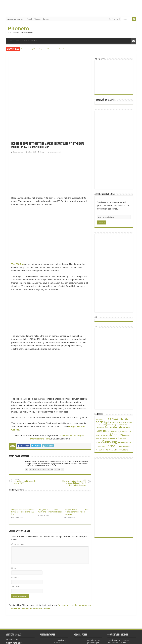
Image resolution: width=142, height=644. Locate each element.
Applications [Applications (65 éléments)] (110, 422)
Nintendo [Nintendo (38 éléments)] (103, 438)
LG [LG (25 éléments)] (130, 431)
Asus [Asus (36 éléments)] (125, 423)
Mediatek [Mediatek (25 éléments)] (99, 436)
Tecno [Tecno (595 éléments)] (111, 446)
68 (22, 593)
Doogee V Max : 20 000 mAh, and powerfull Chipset (50, 430)
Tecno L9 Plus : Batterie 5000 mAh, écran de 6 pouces (18, 614)
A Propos (37, 19)
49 (19, 609)
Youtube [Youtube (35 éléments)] (122, 450)
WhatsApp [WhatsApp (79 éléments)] (104, 450)
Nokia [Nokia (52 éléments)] (110, 438)
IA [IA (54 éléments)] (97, 431)
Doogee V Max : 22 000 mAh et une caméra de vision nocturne (76, 431)
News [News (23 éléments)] (98, 439)
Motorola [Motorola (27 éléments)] (127, 436)
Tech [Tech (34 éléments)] (104, 447)
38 (17, 618)
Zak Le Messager (19, 71)
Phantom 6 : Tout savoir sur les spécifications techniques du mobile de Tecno (26, 584)
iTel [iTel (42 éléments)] (118, 431)
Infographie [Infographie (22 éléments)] (112, 431)
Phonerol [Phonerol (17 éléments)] (99, 443)
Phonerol (19, 28)
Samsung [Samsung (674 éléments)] (110, 442)
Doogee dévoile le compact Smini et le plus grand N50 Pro (23, 431)
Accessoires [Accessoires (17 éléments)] (99, 419)
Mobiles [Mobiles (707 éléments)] (117, 435)
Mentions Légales (12, 567)
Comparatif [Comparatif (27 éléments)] (107, 425)
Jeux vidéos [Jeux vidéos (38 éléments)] (124, 431)
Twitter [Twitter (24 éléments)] (121, 447)
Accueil (29, 19)
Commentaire (18, 464)
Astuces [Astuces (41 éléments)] (119, 423)
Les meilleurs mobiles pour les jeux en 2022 (27, 401)
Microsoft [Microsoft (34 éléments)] (106, 435)
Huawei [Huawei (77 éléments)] (126, 428)
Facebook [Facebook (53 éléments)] (100, 428)
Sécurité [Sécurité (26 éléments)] (99, 447)
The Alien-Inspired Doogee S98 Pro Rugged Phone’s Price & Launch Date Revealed (73, 402)
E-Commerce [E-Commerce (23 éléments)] (122, 425)
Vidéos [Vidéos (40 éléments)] (127, 447)
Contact (46, 19)
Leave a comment (55, 71)
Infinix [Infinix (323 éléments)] (103, 431)
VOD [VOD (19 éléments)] (97, 450)
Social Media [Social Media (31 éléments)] (122, 442)
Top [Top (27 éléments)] (117, 447)
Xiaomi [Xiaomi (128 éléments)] (114, 450)
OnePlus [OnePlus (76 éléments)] (117, 438)
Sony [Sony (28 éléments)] (129, 442)
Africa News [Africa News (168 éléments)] (111, 419)
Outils (33, 41)
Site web (15, 506)
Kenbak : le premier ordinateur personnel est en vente (52, 604)
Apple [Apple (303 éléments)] (100, 422)
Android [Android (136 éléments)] (123, 419)
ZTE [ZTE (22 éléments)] (127, 450)
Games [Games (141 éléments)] (109, 427)
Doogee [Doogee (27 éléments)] (115, 425)
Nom (14, 488)
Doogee (43, 71)
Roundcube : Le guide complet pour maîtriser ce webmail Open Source (44, 49)
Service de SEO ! (22, 41)
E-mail (15, 497)
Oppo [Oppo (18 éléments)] (124, 439)
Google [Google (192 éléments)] (118, 427)
